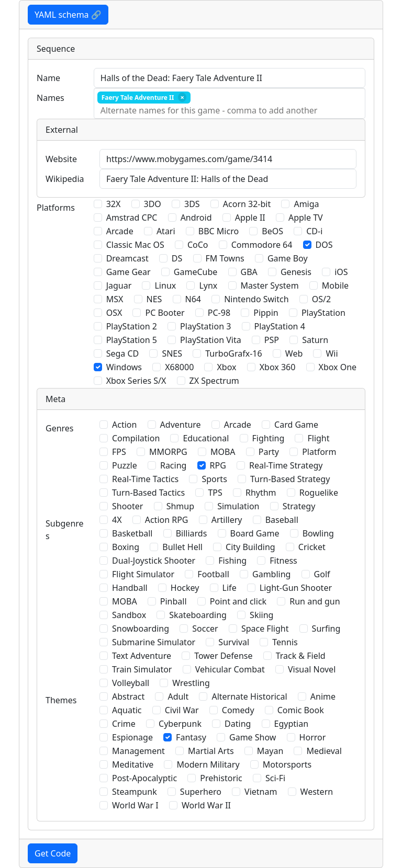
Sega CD (123, 353)
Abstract (128, 696)
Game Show (253, 737)
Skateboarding (198, 615)
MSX (115, 299)
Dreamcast (127, 258)
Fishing (232, 561)
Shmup (180, 506)
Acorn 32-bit (247, 204)
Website (61, 159)
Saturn (315, 340)
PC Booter (165, 313)
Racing (173, 465)
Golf (322, 574)
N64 (193, 299)
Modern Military (208, 764)
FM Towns (225, 258)
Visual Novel (312, 669)
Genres (60, 428)
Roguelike (319, 493)
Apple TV (306, 218)
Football (213, 574)
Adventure (181, 425)
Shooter (127, 506)
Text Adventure (142, 656)
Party (269, 452)
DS (177, 258)
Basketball (132, 533)
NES (154, 299)
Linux (165, 285)
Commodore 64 (262, 245)
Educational (206, 438)
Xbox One (338, 367)
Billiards (192, 533)
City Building (250, 547)
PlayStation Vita (211, 340)
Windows (124, 367)
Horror (313, 737)
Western (317, 792)
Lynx (208, 285)
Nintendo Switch (256, 299)
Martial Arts (211, 751)
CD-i (314, 231)
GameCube (196, 272)
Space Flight (265, 629)
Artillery (227, 520)
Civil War (182, 710)
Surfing (326, 629)
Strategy (299, 506)
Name (48, 78)
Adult (178, 696)
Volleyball (131, 683)
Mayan (270, 751)
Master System (270, 285)
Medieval (324, 751)
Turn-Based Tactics (148, 493)
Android (196, 218)
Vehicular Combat (230, 669)
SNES (172, 353)
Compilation (136, 438)
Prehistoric (221, 778)
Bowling (318, 533)
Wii (332, 353)
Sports (214, 479)
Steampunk (135, 792)
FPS (119, 452)
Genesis (296, 272)
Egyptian (292, 724)
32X (114, 204)
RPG (218, 465)
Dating (238, 724)
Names (51, 98)
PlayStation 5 (132, 340)
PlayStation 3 (205, 326)
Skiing (261, 615)
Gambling (271, 574)
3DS (192, 204)
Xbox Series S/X (136, 381)
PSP (272, 340)
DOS (324, 245)
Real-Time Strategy (286, 465)
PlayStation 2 (132, 326)
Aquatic (127, 710)
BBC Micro (219, 231)
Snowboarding (141, 629)
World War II (206, 805)
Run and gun (315, 601)
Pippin (266, 313)
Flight (318, 438)
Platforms (56, 208)
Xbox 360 (278, 367)
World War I (135, 805)
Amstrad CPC (132, 218)
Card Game (296, 425)
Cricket (312, 547)
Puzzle (125, 465)
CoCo (198, 245)
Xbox (226, 367)
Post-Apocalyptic (144, 778)
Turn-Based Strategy (290, 479)
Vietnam (261, 792)
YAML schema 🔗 (68, 15)
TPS (215, 493)
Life (230, 588)
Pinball (174, 601)
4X (117, 520)
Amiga (306, 204)
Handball (130, 588)
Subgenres (65, 530)
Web (294, 353)
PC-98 (219, 313)
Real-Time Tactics (145, 479)
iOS (341, 272)
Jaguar (119, 285)
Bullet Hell (182, 547)
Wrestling (191, 683)
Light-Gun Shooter (296, 588)
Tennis (285, 642)
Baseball (282, 520)
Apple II (250, 218)
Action (124, 425)
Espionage (132, 737)
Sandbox (129, 615)
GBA (249, 272)
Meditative (133, 764)
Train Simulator (142, 669)
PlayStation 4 (280, 326)
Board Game (255, 533)
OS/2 (321, 299)
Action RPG (167, 520)
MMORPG (168, 452)
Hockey (185, 588)
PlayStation (323, 313)
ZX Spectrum (214, 381)
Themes (61, 700)
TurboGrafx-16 (233, 353)
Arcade (120, 231)
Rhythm (261, 493)
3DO (153, 204)
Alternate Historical (249, 696)
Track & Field (301, 656)
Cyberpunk (180, 724)
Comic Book (301, 710)
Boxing (126, 547)
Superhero (201, 792)
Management (138, 751)
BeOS (272, 231)
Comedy (238, 710)
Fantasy (191, 737)
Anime (323, 696)
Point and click (238, 601)
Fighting (269, 438)
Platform (319, 452)
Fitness (283, 561)
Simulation (238, 506)
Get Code (53, 853)
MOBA (223, 452)
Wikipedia (65, 179)
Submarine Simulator (154, 642)
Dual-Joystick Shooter (154, 561)
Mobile (335, 285)
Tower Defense (223, 656)
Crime (124, 724)
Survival (234, 642)
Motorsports (287, 764)
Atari (166, 231)
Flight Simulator (143, 574)
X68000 (179, 367)
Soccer (205, 629)
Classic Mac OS (135, 245)
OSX (114, 313)
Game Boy (288, 258)
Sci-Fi (275, 778)
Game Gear (129, 272)
